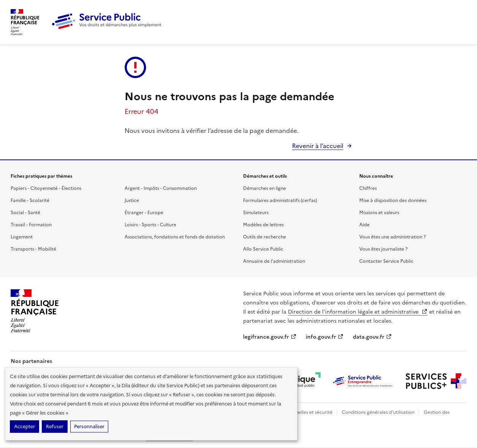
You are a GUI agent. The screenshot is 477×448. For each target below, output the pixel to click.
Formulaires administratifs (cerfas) (280, 200)
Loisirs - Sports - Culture (150, 225)
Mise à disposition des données (393, 200)
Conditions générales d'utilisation (378, 412)
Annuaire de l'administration (274, 261)
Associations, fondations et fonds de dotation (175, 237)
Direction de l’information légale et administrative (358, 312)
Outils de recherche (265, 237)
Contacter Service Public (386, 261)
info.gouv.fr (325, 337)
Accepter (24, 427)
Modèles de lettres (263, 225)
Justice (132, 200)
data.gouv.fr (372, 337)
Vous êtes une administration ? (392, 237)
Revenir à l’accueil (318, 146)
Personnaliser (89, 427)
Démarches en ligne (265, 188)
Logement (22, 237)
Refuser (55, 427)
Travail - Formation (31, 225)
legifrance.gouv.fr (270, 337)
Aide (364, 225)
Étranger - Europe (144, 213)
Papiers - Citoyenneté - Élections (46, 188)
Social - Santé (25, 213)
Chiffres (368, 188)
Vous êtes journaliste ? (383, 249)
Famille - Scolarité (30, 200)
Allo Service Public (263, 249)
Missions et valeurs (379, 213)
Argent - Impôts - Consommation (161, 188)
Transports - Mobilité (33, 249)
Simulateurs (256, 213)
